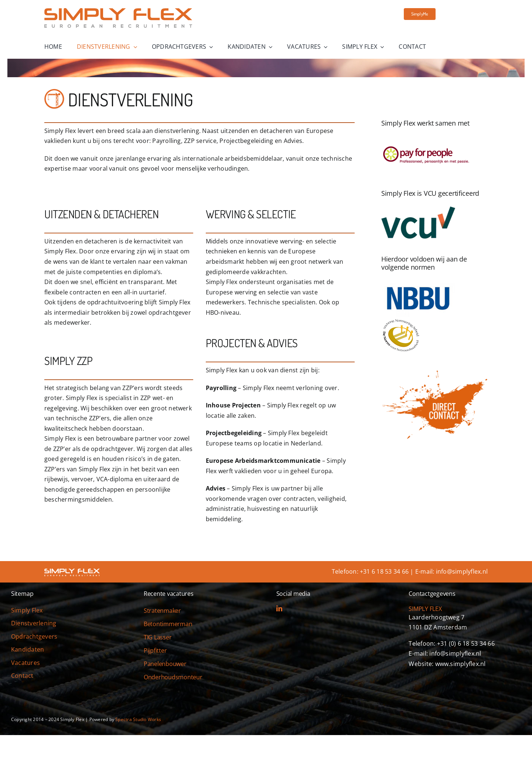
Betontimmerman (168, 624)
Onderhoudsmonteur (173, 677)
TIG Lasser (158, 637)
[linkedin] (279, 608)
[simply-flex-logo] (118, 11)
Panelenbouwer (165, 664)
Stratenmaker (162, 611)
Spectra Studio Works (138, 719)
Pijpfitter (155, 650)
